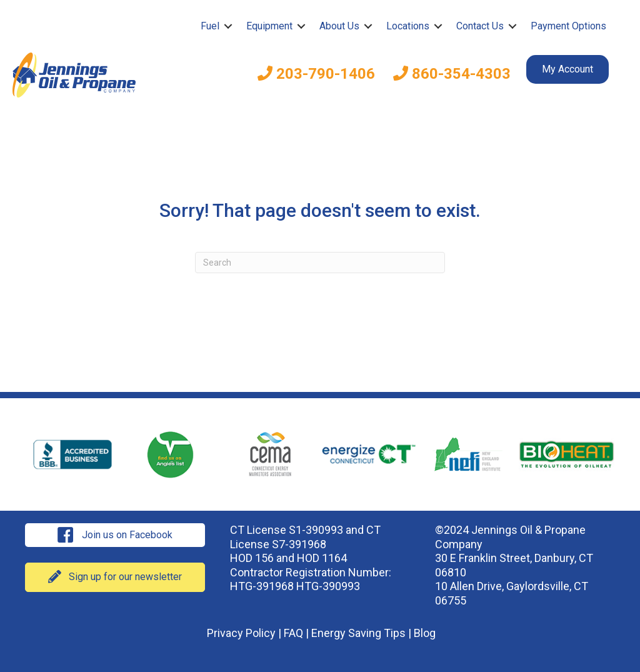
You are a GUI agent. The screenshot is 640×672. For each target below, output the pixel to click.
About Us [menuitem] (339, 26)
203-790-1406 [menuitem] (316, 74)
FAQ (293, 633)
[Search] (320, 263)
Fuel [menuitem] (210, 26)
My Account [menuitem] (567, 69)
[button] (228, 26)
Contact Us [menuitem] (480, 26)
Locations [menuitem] (408, 26)
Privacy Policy (241, 633)
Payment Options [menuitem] (568, 26)
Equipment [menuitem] (269, 26)
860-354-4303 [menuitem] (452, 74)
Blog (425, 633)
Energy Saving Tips (358, 633)
